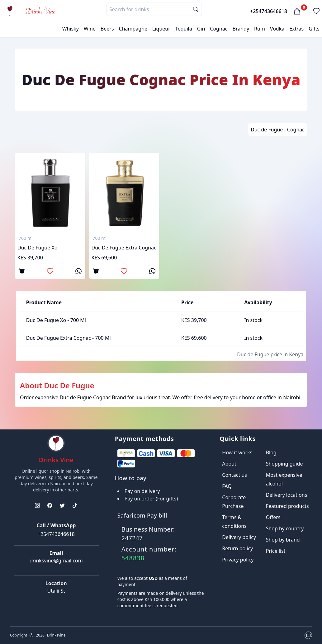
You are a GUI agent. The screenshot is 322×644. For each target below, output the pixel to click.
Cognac (219, 29)
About (229, 464)
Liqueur (161, 29)
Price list (276, 551)
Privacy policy (238, 560)
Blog (271, 452)
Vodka (277, 29)
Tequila (184, 29)
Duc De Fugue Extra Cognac (124, 248)
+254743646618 (269, 11)
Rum (260, 29)
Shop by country (285, 528)
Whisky (71, 29)
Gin (201, 29)
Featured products (287, 506)
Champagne (133, 29)
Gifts (314, 29)
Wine (90, 29)
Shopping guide (284, 464)
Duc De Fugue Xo (37, 248)
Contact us (234, 475)
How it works (237, 452)
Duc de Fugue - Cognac (278, 130)
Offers (273, 517)
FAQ (227, 486)
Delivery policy (239, 537)
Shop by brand (283, 540)
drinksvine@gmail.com (56, 561)
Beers (107, 29)
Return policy (237, 548)
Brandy (241, 29)
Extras (296, 29)
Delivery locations (287, 495)
